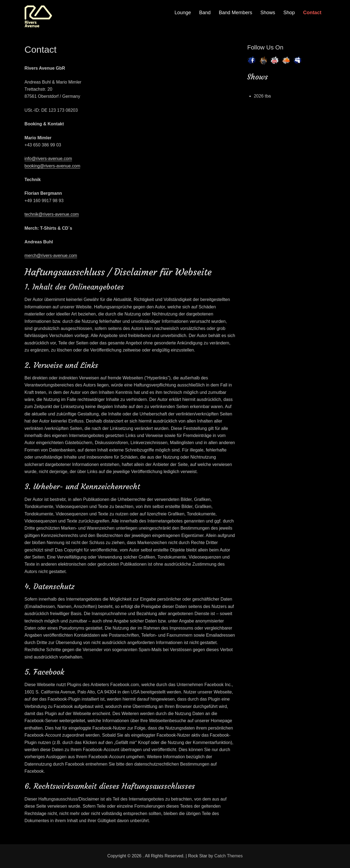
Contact (312, 13)
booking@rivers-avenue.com (52, 166)
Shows (268, 13)
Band (205, 13)
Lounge (183, 13)
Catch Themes (229, 856)
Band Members (235, 13)
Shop (289, 13)
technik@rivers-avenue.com (52, 214)
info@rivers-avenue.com (48, 159)
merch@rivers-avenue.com (51, 256)
